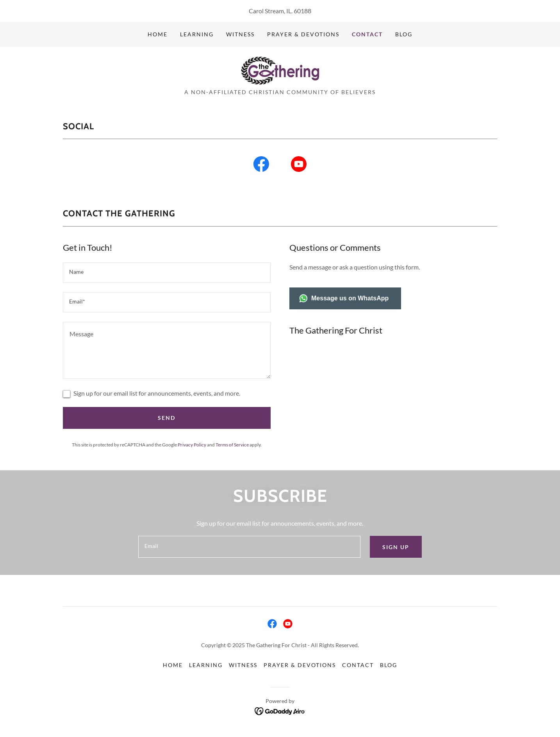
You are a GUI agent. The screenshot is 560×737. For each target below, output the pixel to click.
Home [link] (158, 34)
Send (167, 418)
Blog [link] (404, 34)
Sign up (396, 547)
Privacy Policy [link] (192, 445)
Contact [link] (367, 34)
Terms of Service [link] (232, 445)
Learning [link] (197, 34)
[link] (280, 70)
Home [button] (173, 665)
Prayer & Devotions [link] (303, 34)
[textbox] (167, 273)
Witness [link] (240, 34)
